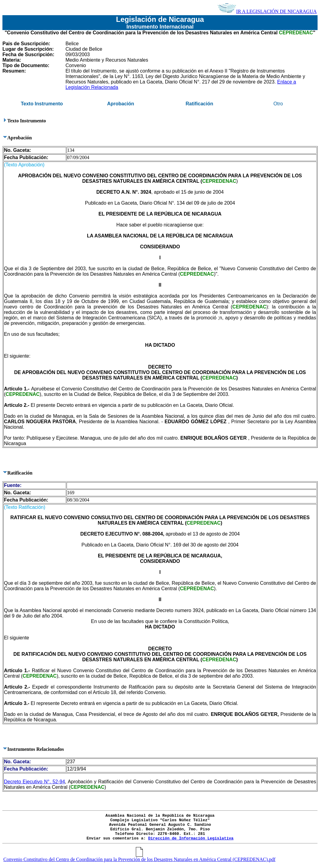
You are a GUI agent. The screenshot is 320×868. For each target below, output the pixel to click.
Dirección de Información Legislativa (191, 838)
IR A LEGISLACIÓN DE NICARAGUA (267, 11)
